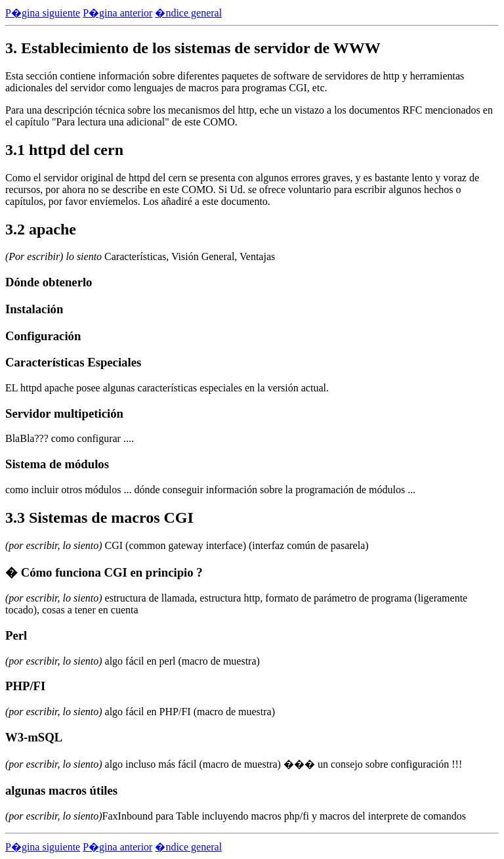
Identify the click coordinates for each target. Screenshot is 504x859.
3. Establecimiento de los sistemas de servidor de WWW (193, 48)
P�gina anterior (117, 13)
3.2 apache (41, 229)
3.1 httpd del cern (64, 150)
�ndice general (188, 13)
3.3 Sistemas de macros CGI (99, 518)
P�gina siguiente (43, 13)
